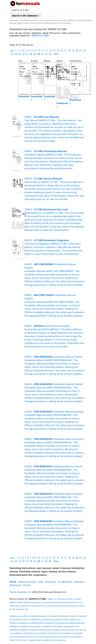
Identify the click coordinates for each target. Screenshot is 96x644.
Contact (26, 585)
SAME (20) (35, 630)
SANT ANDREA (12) (72, 620)
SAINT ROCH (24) (31, 633)
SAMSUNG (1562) (72, 626)
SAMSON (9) (15, 630)
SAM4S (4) (57, 630)
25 (20, 54)
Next (56, 54)
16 (62, 51)
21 (81, 51)
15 (58, 51)
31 (42, 54)
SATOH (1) (75, 616)
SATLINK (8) (17, 620)
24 (16, 54)
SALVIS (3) (66, 630)
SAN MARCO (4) (37, 626)
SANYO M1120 (38, 602)
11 (43, 51)
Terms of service (18, 592)
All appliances (65, 582)
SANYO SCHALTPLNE (57, 606)
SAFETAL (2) (33, 637)
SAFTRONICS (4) (21, 637)
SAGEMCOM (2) (69, 633)
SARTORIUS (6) (37, 620)
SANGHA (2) (51, 623)
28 (31, 54)
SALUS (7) (75, 630)
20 (77, 51)
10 (39, 51)
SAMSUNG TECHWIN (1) (54, 626)
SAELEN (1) (78, 637)
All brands (51, 582)
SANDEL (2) (25, 626)
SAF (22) (70, 637)
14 (54, 51)
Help (41, 582)
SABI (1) (40, 640)
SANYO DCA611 (68, 599)
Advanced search (27, 582)
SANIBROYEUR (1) (38, 623)
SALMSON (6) (18, 633)
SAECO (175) (15, 640)
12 (46, 51)
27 (27, 54)
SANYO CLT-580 (54, 599)
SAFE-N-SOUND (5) (46, 637)
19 (73, 51)
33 (50, 54)
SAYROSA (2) (15, 616)
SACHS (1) (25, 640)
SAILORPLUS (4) (45, 633)
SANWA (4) (59, 620)
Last (12, 51)
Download (15, 585)
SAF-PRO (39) (60, 637)
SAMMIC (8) (25, 630)
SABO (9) (33, 640)
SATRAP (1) (66, 616)
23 (12, 54)
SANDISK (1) (15, 626)
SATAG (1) (26, 620)
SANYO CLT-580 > (41, 36)
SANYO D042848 (25, 602)
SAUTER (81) (26, 616)
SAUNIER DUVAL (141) (41, 616)
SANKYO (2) (25, 623)
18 (69, 51)
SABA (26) (62, 640)
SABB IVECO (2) (50, 640)
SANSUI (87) (15, 623)
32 (46, 54)
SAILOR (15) (57, 633)
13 (50, 51)
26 (23, 54)
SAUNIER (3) (55, 616)
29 (35, 54)
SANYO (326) (49, 620)
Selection (79, 582)
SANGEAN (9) (62, 623)
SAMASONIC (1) (46, 630)
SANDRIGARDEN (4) (76, 623)
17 (65, 51)
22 (84, 51)
